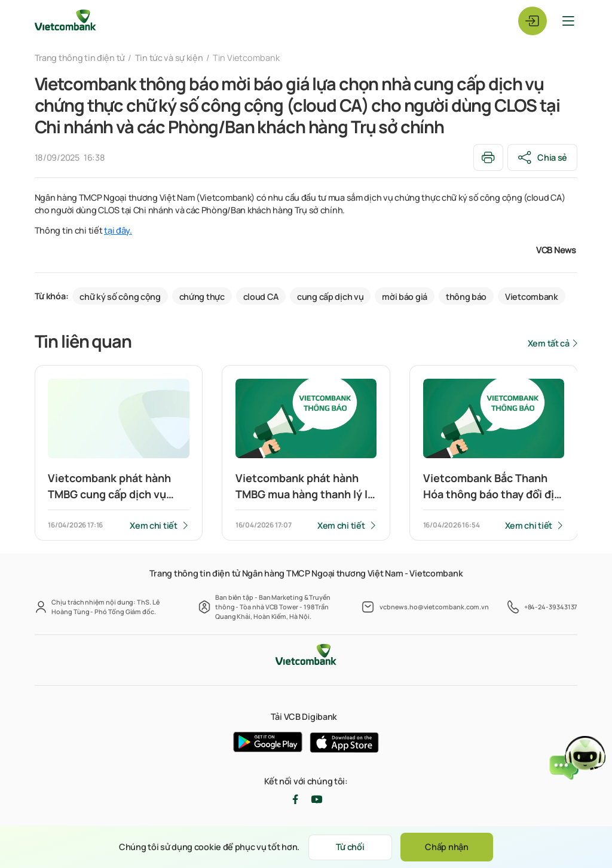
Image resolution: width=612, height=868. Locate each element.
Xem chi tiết (154, 525)
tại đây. (118, 230)
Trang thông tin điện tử (80, 58)
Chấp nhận (446, 847)
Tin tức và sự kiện (169, 58)
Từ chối (350, 847)
